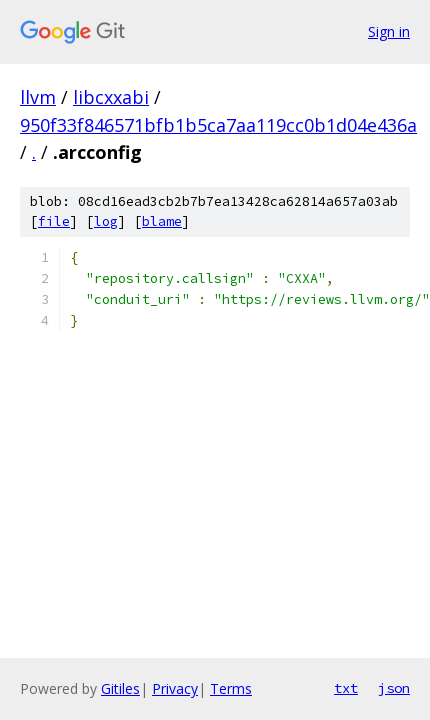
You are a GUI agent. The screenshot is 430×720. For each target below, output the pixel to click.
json (394, 688)
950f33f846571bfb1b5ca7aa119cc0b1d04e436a (218, 125)
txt (346, 688)
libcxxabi (111, 97)
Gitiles (120, 688)
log (106, 221)
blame (162, 221)
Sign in (389, 31)
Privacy (175, 688)
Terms (231, 688)
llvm (38, 97)
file (54, 221)
